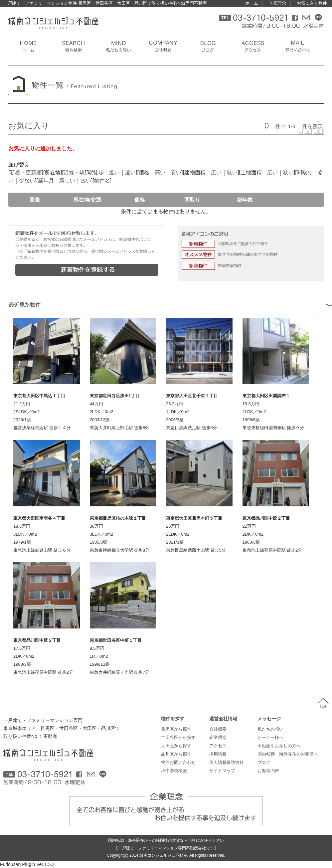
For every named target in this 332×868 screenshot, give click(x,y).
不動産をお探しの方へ (279, 746)
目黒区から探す (176, 729)
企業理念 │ (281, 3)
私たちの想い (270, 729)
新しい (67, 180)
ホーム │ (255, 3)
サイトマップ (222, 771)
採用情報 (218, 754)
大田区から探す (176, 746)
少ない (27, 180)
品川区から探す (176, 754)
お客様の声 (268, 771)
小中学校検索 (174, 771)
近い (114, 173)
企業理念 (218, 737)
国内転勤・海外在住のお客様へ (288, 754)
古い (86, 180)
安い (176, 173)
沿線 (69, 173)
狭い (232, 173)
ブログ (264, 762)
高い (160, 173)
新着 (15, 173)
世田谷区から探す (178, 737)
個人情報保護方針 (227, 762)
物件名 (102, 180)
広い (216, 173)
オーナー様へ (270, 737)
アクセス (218, 746)
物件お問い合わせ (178, 762)
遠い (130, 173)
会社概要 (218, 729)
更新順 (34, 173)
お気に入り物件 (312, 3)
